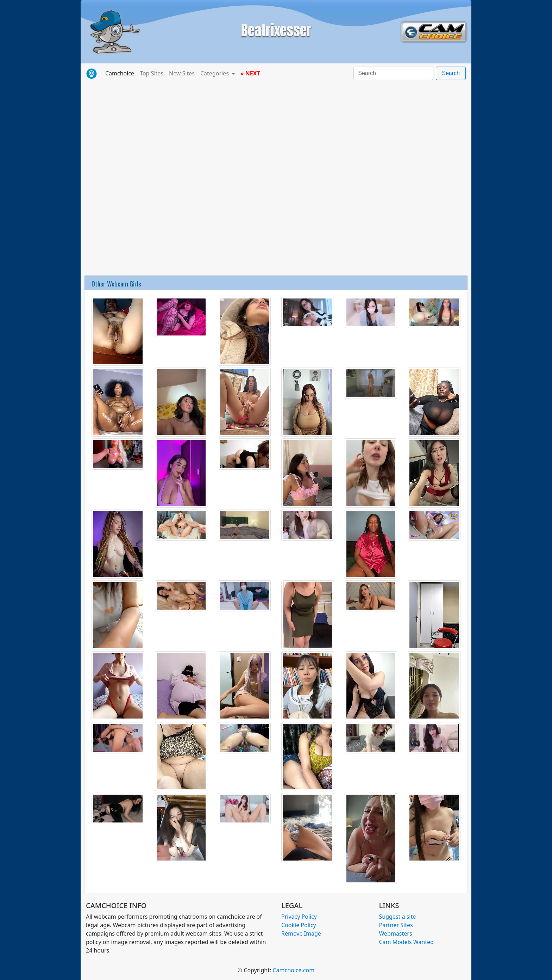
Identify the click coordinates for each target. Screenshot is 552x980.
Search (451, 73)
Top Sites (152, 73)
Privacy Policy (299, 917)
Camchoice (121, 73)
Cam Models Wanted (406, 942)
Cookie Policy (299, 925)
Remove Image (301, 933)
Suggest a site (398, 917)
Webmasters (396, 933)
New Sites (182, 73)
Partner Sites (396, 925)
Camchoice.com (293, 970)
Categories (215, 73)
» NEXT (250, 73)
